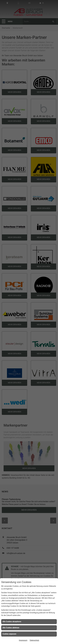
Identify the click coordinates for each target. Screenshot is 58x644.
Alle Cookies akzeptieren (12, 622)
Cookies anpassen (9, 634)
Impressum (23, 640)
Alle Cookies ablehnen (11, 628)
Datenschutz (34, 640)
